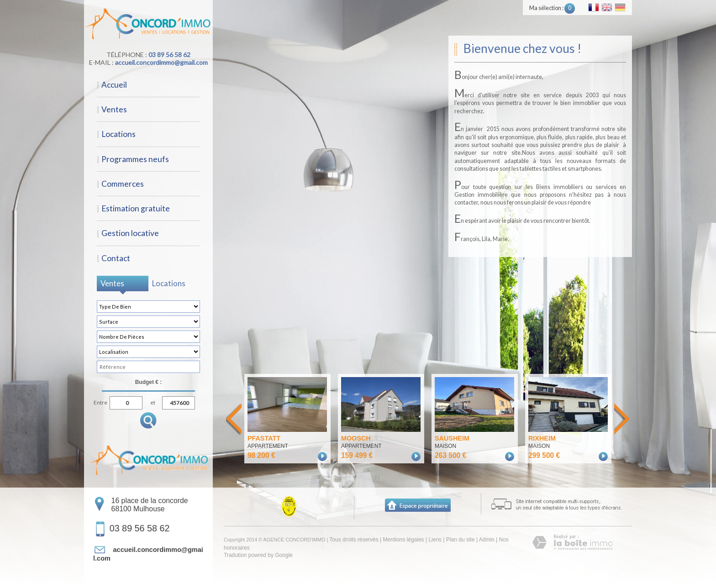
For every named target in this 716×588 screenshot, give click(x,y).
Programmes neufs (135, 159)
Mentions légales (404, 540)
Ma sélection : (552, 8)
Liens (435, 540)
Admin (487, 540)
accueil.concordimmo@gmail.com (161, 62)
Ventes (114, 109)
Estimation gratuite (136, 208)
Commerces (123, 184)
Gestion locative (130, 233)
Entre (100, 402)
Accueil (114, 85)
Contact (116, 258)
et (153, 402)
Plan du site (461, 540)
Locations (118, 134)
